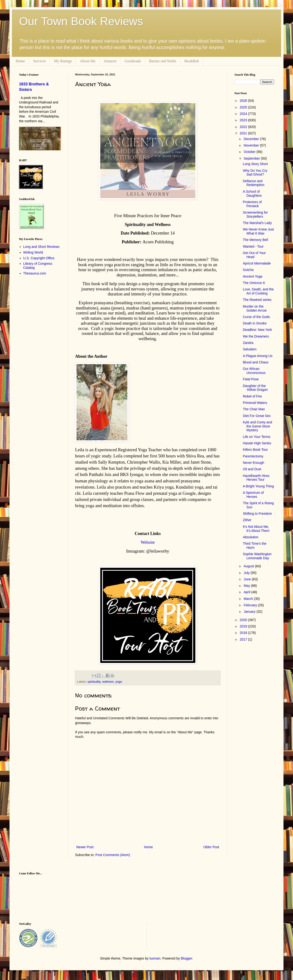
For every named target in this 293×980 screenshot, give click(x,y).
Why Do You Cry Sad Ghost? (255, 173)
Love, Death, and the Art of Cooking (258, 291)
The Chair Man (254, 409)
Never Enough (254, 463)
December (252, 139)
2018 (244, 633)
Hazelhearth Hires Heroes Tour (256, 478)
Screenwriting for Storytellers (255, 214)
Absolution (251, 537)
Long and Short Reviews (41, 247)
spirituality (94, 682)
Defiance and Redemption (254, 183)
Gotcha (248, 270)
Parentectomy (253, 456)
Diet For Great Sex (257, 416)
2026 (244, 101)
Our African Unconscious (254, 371)
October (250, 152)
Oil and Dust (252, 469)
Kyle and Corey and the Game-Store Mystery (257, 426)
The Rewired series (257, 300)
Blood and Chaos (256, 362)
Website (148, 542)
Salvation (250, 349)
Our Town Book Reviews (81, 21)
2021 (244, 133)
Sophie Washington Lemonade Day (257, 556)
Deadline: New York (257, 330)
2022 (244, 127)
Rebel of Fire (252, 396)
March (249, 599)
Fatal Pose (251, 379)
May (247, 586)
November (252, 145)
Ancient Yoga (253, 276)
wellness (108, 682)
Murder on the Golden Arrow (255, 308)
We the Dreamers (256, 336)
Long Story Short (255, 164)
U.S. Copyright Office (39, 258)
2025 (244, 107)
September (252, 158)
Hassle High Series (257, 443)
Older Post (211, 847)
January (250, 612)
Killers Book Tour (255, 450)
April (247, 592)
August (249, 566)
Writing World (33, 252)
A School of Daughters (252, 194)
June (248, 579)
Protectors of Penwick (252, 204)
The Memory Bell (255, 240)
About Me (88, 61)
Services (39, 61)
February (251, 605)
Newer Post (85, 847)
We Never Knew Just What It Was (258, 231)
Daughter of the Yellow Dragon (255, 388)
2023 (244, 120)
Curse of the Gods (256, 317)
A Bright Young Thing (258, 486)
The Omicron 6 (254, 283)
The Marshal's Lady (257, 223)
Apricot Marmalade (257, 263)
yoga (118, 682)
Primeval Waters (255, 403)
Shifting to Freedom (257, 514)
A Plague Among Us (258, 356)
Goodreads (133, 61)
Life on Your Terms (257, 437)
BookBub (192, 61)
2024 (244, 114)
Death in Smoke (255, 323)
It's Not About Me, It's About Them (256, 529)
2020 (244, 620)
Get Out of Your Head (254, 255)
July (247, 573)
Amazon (110, 61)
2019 (244, 626)
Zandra (248, 343)
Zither (247, 520)
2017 (244, 639)
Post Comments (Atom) (113, 855)
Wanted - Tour (253, 246)
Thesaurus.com (35, 273)
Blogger (186, 958)
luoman (155, 958)
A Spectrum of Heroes (253, 495)
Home (20, 61)
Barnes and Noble (163, 61)
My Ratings (63, 61)
